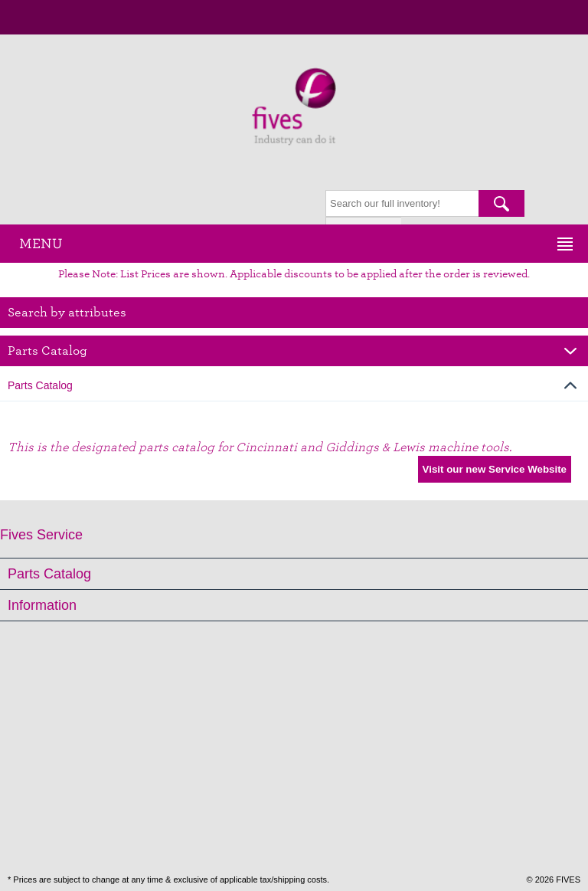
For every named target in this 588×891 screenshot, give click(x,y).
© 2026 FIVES (554, 880)
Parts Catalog (49, 574)
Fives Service (41, 535)
